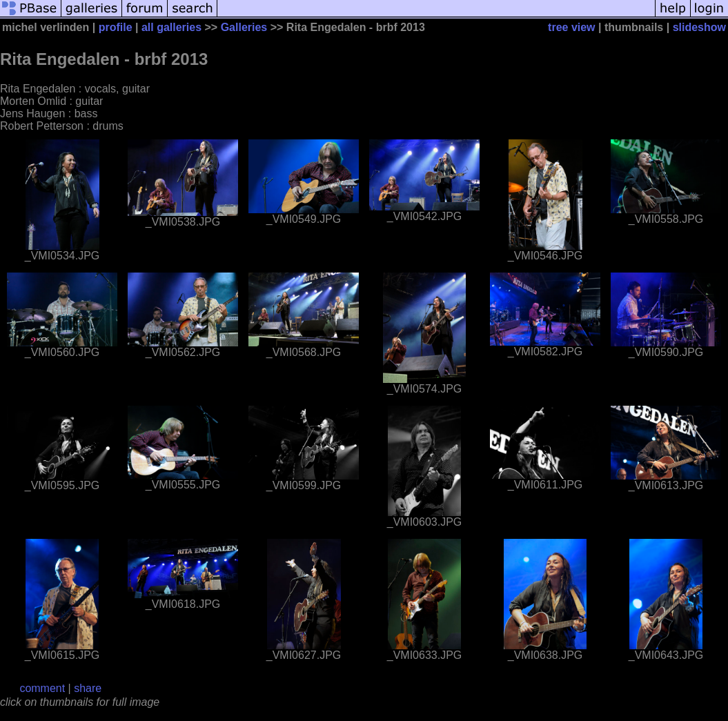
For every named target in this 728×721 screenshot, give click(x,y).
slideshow (699, 27)
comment (42, 688)
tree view (571, 27)
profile (116, 27)
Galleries (244, 27)
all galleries (171, 27)
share (88, 688)
